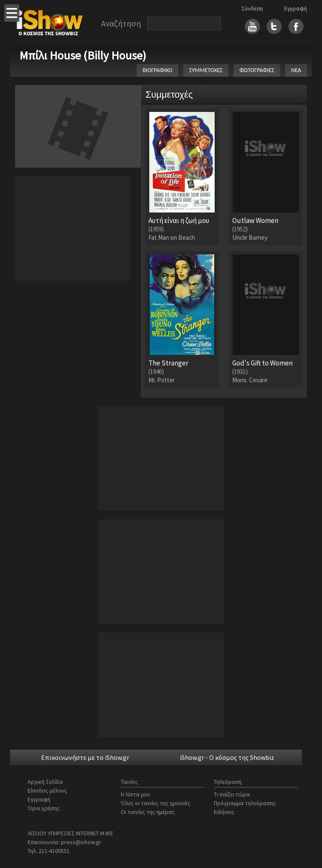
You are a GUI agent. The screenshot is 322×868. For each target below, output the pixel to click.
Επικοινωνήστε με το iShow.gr (85, 757)
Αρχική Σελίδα (45, 782)
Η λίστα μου (135, 794)
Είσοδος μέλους (47, 790)
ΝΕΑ (296, 70)
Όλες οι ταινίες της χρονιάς (156, 803)
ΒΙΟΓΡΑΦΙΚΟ (157, 70)
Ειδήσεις (224, 812)
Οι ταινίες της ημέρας (148, 812)
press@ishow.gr (81, 842)
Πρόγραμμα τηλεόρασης (245, 803)
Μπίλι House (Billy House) (83, 55)
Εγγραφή (296, 8)
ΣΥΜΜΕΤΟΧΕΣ (206, 70)
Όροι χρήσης (44, 808)
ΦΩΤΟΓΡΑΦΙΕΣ (257, 70)
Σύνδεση (252, 8)
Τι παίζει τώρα (232, 794)
